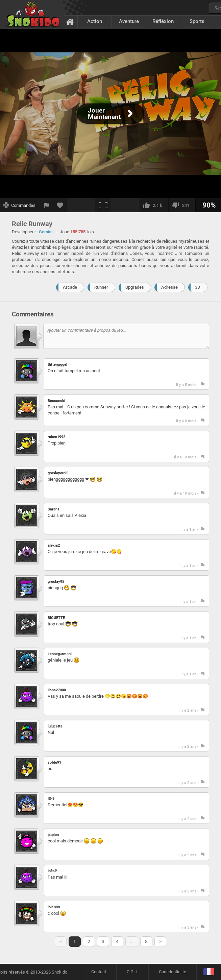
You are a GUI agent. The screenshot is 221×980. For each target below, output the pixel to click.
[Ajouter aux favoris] (60, 205)
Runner (101, 287)
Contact (99, 972)
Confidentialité (173, 972)
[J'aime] (154, 205)
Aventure (129, 21)
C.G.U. (132, 972)
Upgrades (135, 287)
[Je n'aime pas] (182, 205)
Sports (197, 21)
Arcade (70, 287)
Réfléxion (163, 21)
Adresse (169, 287)
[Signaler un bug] (46, 205)
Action (95, 21)
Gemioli (46, 232)
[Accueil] (70, 22)
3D (198, 287)
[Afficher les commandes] (20, 205)
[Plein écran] (103, 205)
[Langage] (209, 972)
